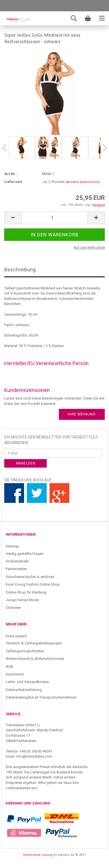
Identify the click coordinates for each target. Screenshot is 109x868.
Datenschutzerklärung (24, 690)
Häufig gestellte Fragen (25, 554)
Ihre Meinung (82, 414)
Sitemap (12, 546)
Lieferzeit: (14, 182)
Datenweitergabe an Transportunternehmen (41, 697)
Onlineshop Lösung (38, 855)
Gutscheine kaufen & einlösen (30, 577)
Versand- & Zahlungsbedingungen (34, 643)
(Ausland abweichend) (83, 182)
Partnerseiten (16, 569)
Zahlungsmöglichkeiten (25, 651)
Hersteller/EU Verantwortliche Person (46, 363)
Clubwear (13, 608)
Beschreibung (20, 270)
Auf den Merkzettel (89, 247)
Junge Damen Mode (22, 600)
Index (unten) (16, 636)
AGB (9, 667)
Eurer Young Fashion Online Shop (33, 584)
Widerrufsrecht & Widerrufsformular (35, 659)
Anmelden (25, 463)
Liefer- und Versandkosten (27, 682)
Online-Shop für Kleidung (26, 592)
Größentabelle (17, 561)
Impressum (15, 674)
